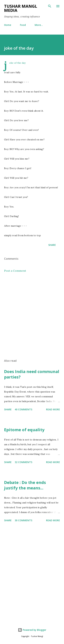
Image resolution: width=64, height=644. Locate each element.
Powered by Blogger (32, 630)
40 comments (23, 409)
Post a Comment (15, 271)
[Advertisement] (32, 316)
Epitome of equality (24, 430)
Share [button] (52, 245)
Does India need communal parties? (32, 374)
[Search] (50, 6)
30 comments (23, 520)
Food (23, 25)
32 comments (23, 462)
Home (8, 25)
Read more (53, 409)
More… (39, 25)
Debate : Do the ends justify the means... (25, 485)
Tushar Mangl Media (21, 8)
